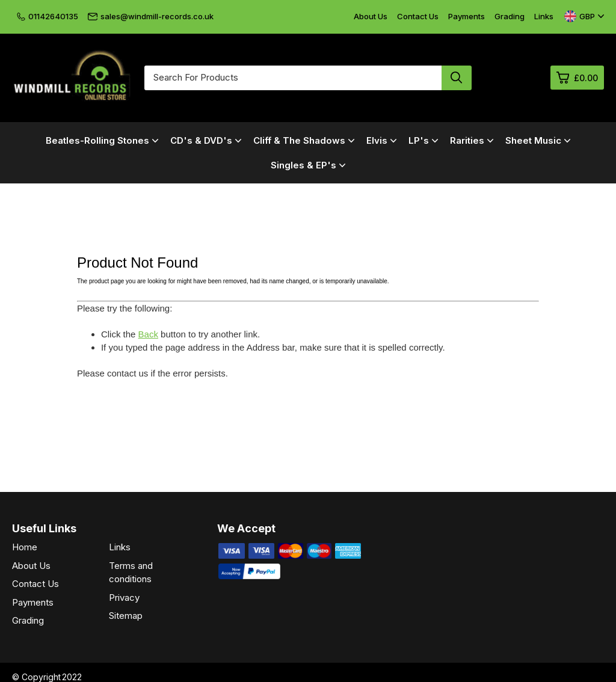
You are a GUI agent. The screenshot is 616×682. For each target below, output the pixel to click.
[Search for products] (293, 78)
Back (148, 334)
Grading (510, 16)
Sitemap (126, 616)
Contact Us (418, 16)
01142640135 (48, 16)
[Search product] (457, 78)
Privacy (124, 598)
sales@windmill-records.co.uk (151, 16)
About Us (371, 16)
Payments (467, 16)
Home (25, 547)
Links (544, 16)
